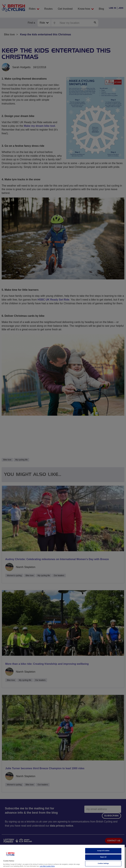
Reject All (103, 857)
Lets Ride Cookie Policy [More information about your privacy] (47, 866)
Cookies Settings (103, 863)
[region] (62, 856)
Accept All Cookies (103, 851)
